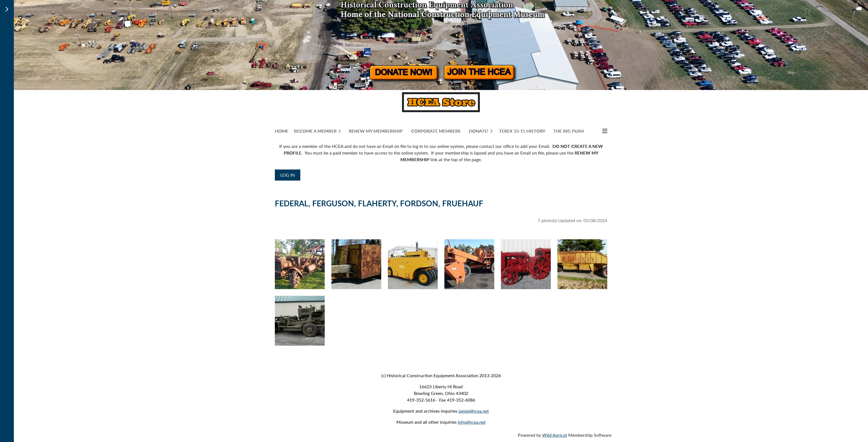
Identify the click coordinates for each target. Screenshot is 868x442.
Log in (288, 175)
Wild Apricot (555, 435)
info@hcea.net (472, 422)
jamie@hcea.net (474, 411)
